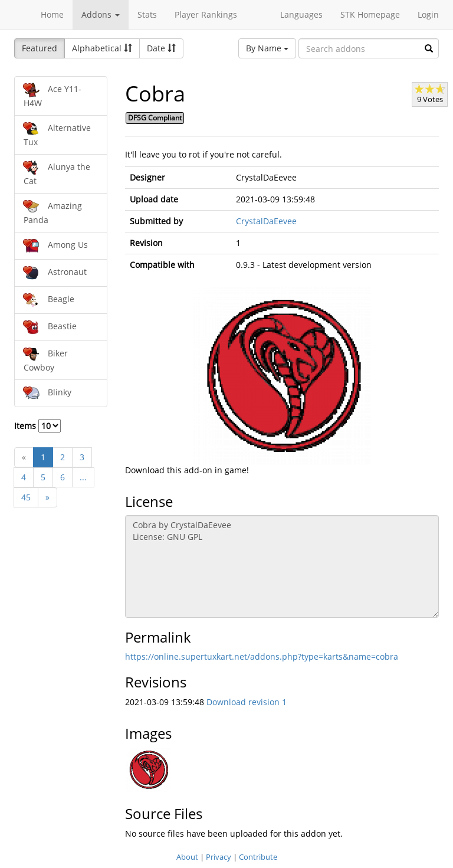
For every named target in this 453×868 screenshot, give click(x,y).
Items (37, 426)
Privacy (219, 857)
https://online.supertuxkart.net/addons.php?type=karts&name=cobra (262, 656)
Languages (301, 14)
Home (52, 14)
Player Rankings (206, 14)
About (187, 857)
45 (26, 497)
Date (161, 48)
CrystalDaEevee (266, 221)
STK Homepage (370, 14)
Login (428, 14)
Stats (147, 14)
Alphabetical (102, 48)
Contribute (258, 857)
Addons (101, 14)
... (83, 477)
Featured (40, 48)
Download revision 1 (247, 702)
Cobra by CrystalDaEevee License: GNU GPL (282, 566)
